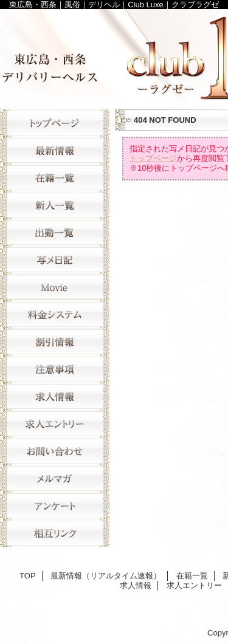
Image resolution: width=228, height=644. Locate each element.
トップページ (153, 158)
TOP (55, 123)
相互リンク (55, 533)
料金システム (55, 314)
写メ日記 (55, 260)
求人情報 (55, 396)
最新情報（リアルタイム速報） (55, 150)
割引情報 (55, 342)
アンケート (55, 506)
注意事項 (55, 369)
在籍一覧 (55, 178)
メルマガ (55, 478)
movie (55, 287)
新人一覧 (55, 205)
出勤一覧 (55, 232)
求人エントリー (55, 424)
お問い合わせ (55, 451)
